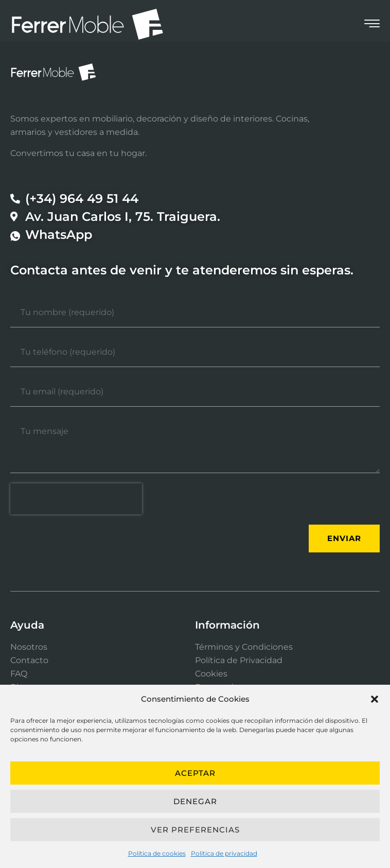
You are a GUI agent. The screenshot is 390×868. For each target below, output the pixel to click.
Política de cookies (157, 853)
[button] (375, 699)
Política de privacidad (224, 853)
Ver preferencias (195, 830)
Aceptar (195, 773)
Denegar (195, 801)
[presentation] (76, 499)
